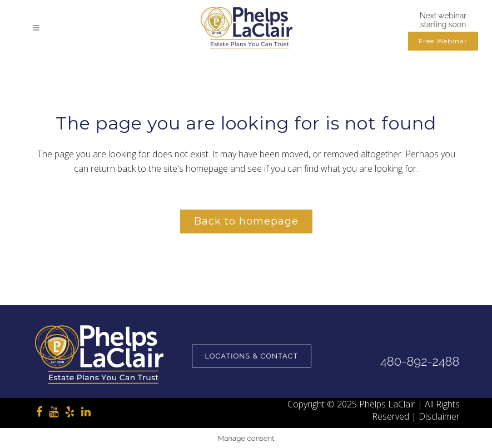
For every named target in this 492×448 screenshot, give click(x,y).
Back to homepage (246, 221)
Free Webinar (443, 41)
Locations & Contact (252, 356)
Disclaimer (439, 416)
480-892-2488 (420, 361)
